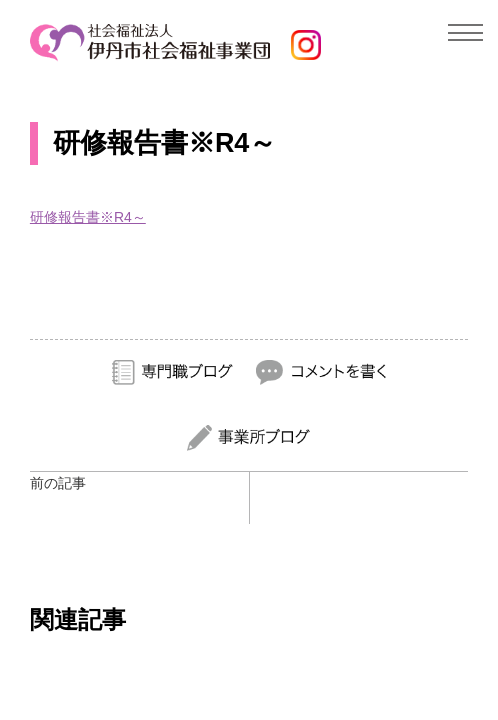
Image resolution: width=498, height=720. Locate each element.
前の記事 (58, 483)
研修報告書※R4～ (88, 217)
